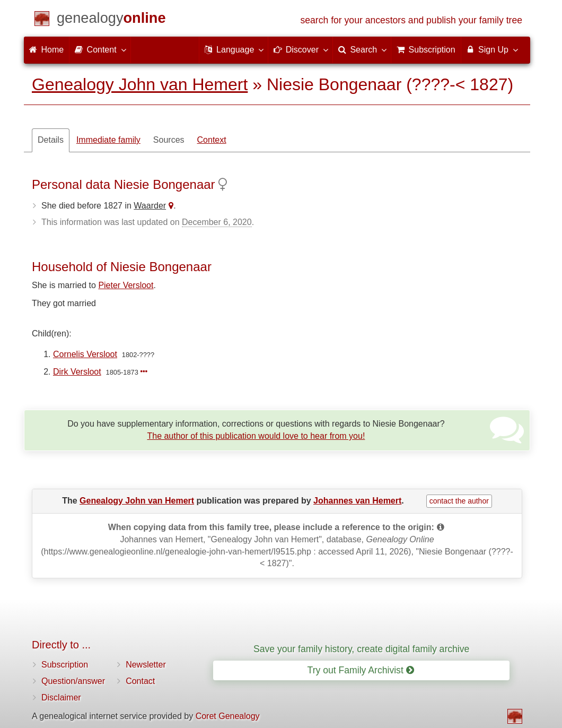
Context (212, 140)
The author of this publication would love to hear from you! (256, 436)
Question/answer (73, 681)
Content (100, 49)
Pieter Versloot (126, 285)
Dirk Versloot (77, 372)
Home (46, 50)
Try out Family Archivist (361, 670)
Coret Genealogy (228, 716)
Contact (140, 681)
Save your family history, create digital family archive (361, 649)
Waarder (150, 206)
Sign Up (492, 49)
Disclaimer (61, 697)
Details (51, 140)
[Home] (111, 20)
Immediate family (108, 140)
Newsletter (146, 665)
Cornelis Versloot (85, 354)
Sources (169, 140)
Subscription (65, 665)
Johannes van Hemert (357, 501)
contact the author (459, 501)
